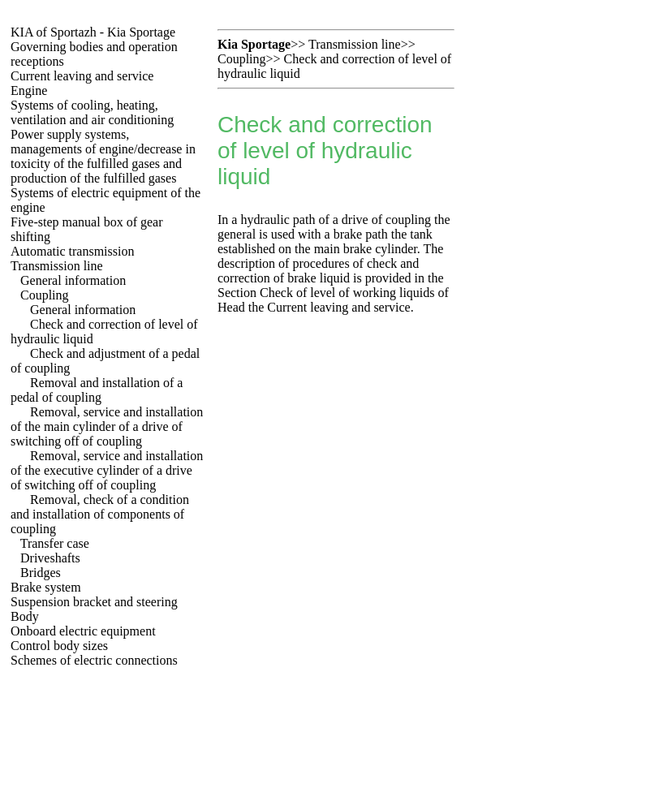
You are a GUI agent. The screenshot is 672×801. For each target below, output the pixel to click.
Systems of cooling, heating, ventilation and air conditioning (92, 112)
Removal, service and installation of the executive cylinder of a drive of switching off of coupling (107, 470)
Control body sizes (59, 646)
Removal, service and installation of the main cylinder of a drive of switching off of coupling (107, 426)
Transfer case (55, 543)
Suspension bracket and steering (94, 602)
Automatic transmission (72, 251)
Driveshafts (50, 558)
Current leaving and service (82, 76)
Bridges (41, 573)
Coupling (45, 295)
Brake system (46, 587)
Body (25, 616)
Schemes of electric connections (94, 660)
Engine (29, 90)
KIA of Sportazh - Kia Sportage (93, 32)
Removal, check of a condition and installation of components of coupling (100, 514)
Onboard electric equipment (83, 631)
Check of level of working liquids (347, 293)
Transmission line (57, 266)
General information (73, 280)
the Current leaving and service (330, 307)
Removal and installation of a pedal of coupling (97, 390)
